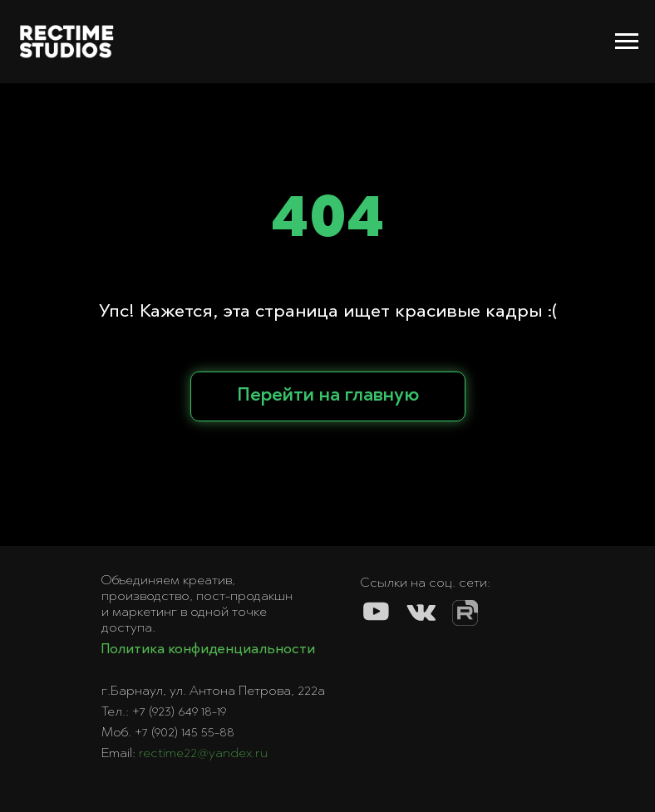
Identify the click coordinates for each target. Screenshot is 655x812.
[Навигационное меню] (627, 42)
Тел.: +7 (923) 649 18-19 (164, 712)
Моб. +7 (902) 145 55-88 (168, 733)
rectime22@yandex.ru (203, 754)
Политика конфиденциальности (208, 650)
